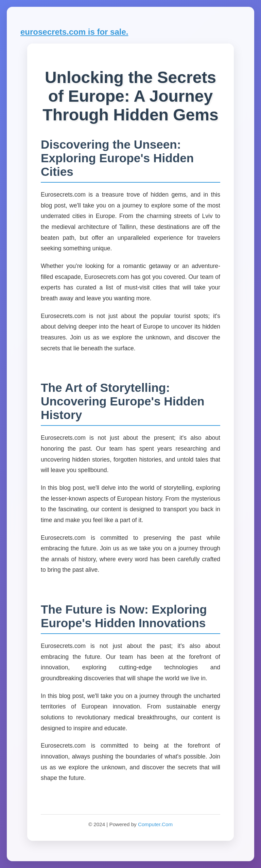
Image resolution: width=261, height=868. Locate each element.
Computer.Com (155, 824)
